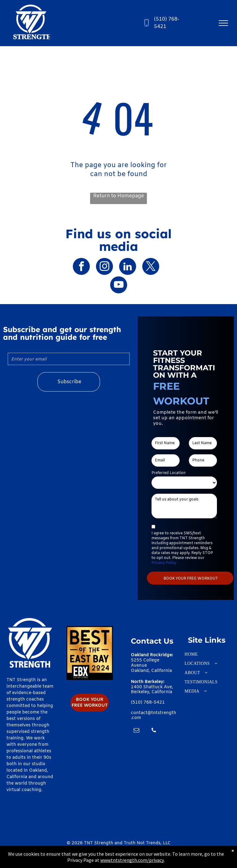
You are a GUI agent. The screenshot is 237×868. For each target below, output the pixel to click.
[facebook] (81, 267)
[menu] (223, 23)
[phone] (154, 731)
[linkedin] (128, 267)
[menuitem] (207, 654)
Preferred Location (169, 473)
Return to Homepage (119, 196)
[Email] (166, 460)
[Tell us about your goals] (184, 506)
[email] (136, 731)
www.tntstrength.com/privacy (132, 860)
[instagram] (104, 267)
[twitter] (151, 267)
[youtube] (119, 286)
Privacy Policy (164, 563)
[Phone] (203, 460)
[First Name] (166, 443)
